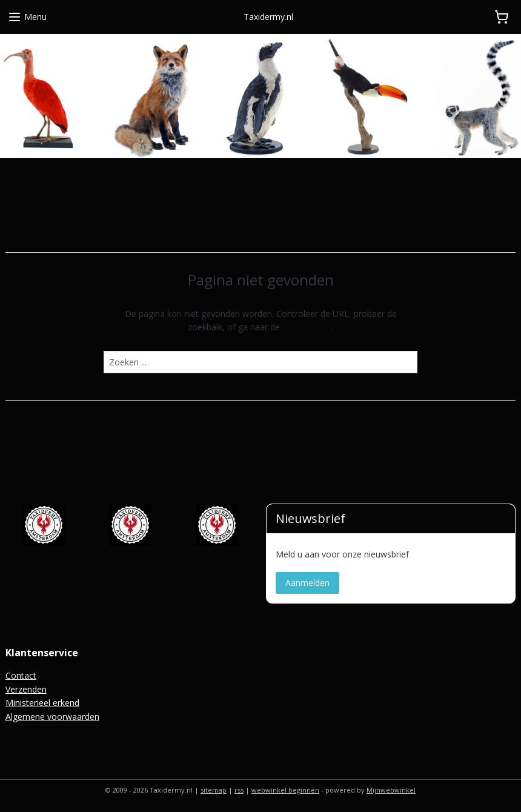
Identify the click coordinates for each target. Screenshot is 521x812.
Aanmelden (307, 583)
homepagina (307, 327)
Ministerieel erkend (42, 703)
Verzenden (26, 689)
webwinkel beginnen (285, 790)
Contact (21, 675)
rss (239, 790)
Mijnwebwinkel (391, 790)
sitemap (214, 790)
